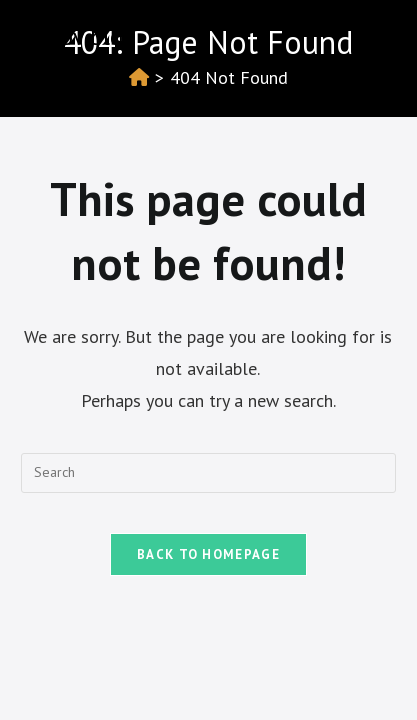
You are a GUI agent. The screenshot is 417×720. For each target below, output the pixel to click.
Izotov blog (78, 36)
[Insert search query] (208, 473)
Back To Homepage (208, 554)
